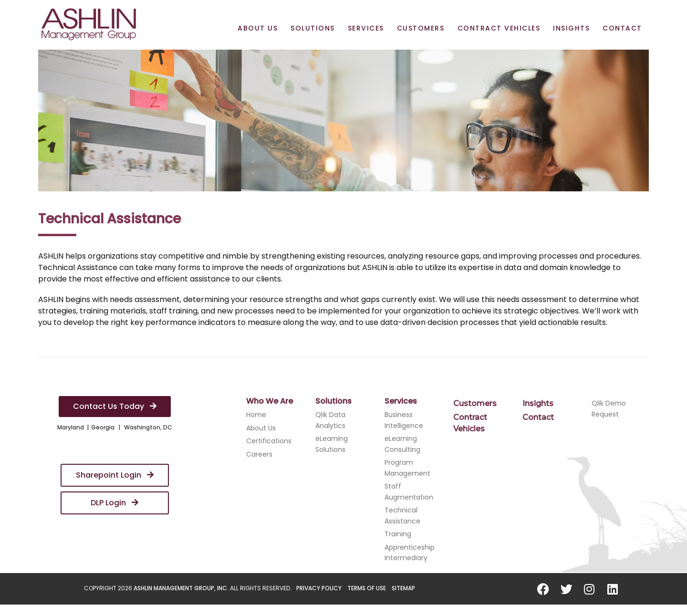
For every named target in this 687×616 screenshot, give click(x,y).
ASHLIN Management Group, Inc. (181, 588)
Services (366, 28)
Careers (259, 454)
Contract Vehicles (499, 28)
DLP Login (114, 503)
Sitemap (403, 588)
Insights (571, 28)
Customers (421, 28)
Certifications (269, 441)
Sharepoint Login (115, 475)
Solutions (313, 28)
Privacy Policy (319, 588)
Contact (622, 28)
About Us (258, 28)
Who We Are (270, 401)
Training (398, 534)
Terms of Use (367, 588)
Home (256, 415)
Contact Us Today (115, 406)
